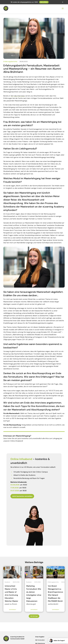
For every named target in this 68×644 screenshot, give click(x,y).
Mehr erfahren (44, 2)
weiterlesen (12, 608)
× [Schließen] (63, 2)
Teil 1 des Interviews (18, 94)
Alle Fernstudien (40, 638)
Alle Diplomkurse (40, 642)
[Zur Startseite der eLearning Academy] (6, 7)
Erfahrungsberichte (10, 60)
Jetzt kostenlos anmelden (22, 495)
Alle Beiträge (34, 615)
